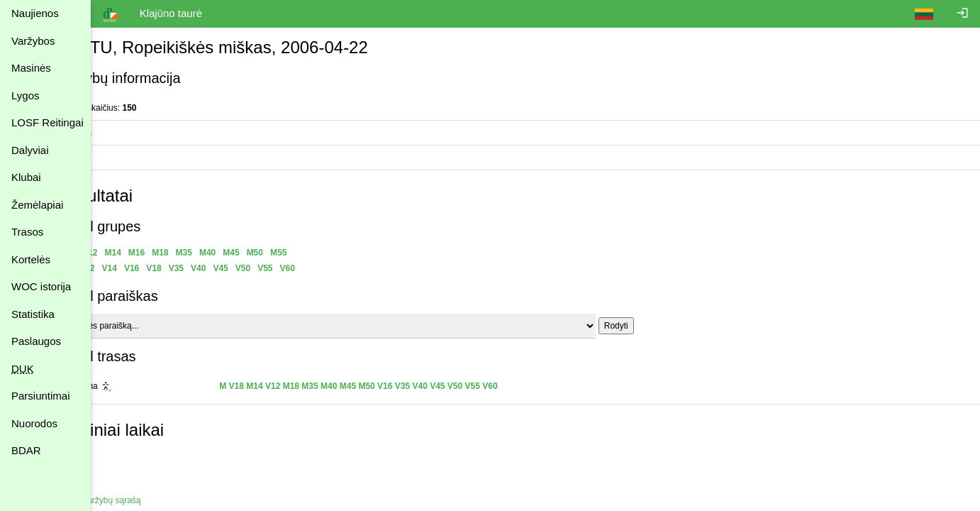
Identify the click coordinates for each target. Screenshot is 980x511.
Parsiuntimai (41, 396)
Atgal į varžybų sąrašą (144, 500)
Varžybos (33, 41)
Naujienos (35, 13)
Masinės (31, 68)
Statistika (33, 314)
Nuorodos (34, 423)
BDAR (26, 450)
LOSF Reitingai (48, 122)
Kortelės (31, 259)
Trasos (27, 232)
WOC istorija (41, 286)
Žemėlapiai (37, 205)
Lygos (25, 95)
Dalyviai (30, 150)
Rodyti (661, 326)
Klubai (26, 177)
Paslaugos (36, 341)
